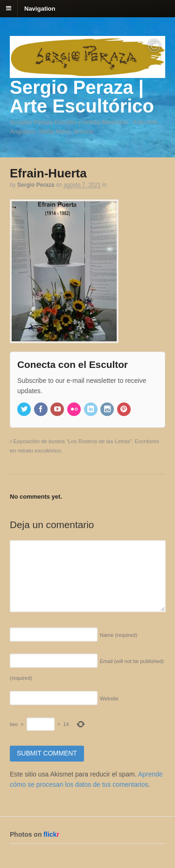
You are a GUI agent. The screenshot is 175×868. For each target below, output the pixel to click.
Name (119, 635)
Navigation (40, 8)
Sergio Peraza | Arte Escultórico (82, 97)
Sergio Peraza (36, 185)
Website (109, 699)
